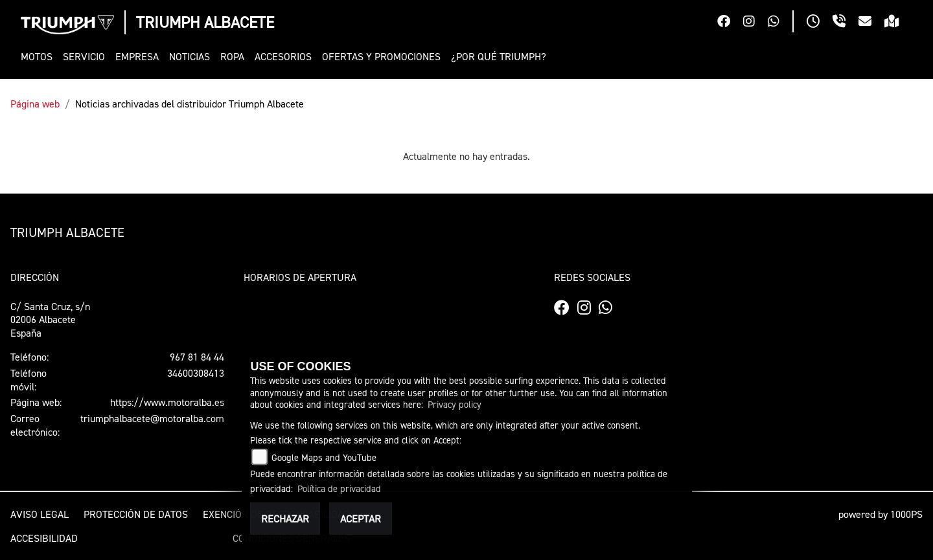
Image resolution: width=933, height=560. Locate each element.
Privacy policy (455, 404)
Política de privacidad (339, 488)
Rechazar (285, 519)
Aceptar (361, 519)
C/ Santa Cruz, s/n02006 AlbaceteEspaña (50, 320)
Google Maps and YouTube (324, 457)
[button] (39, 57)
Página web (35, 104)
